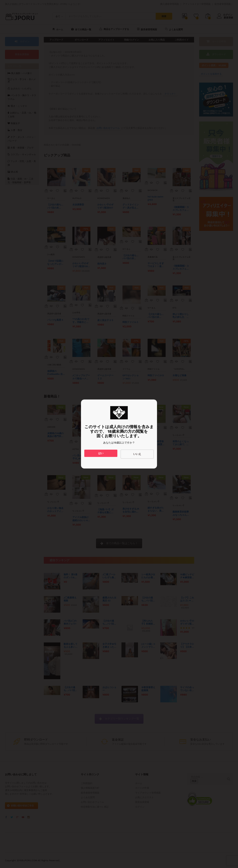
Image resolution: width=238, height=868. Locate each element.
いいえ (137, 454)
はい (101, 453)
